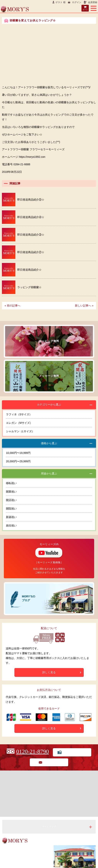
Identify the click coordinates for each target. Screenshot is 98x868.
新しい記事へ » (84, 306)
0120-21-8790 (32, 751)
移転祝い (11, 483)
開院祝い (11, 509)
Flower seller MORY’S (49, 9)
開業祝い (11, 492)
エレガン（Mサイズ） (19, 423)
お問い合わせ (52, 762)
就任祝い (11, 526)
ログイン (76, 2)
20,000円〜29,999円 (18, 461)
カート (85, 10)
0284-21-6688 (16, 857)
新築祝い (11, 517)
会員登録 (92, 2)
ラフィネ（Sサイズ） (19, 414)
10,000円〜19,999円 (18, 453)
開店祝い (11, 500)
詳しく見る (49, 672)
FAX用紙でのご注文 (75, 752)
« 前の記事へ (12, 306)
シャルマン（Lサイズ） (20, 431)
